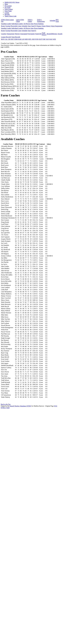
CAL (6, 39)
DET (12, 39)
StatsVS (34, 26)
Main (6, 4)
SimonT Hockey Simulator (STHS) (20, 406)
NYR (37, 39)
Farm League (9, 9)
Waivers (17, 34)
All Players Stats (29, 24)
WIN (54, 39)
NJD (33, 39)
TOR (44, 39)
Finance (39, 26)
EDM (16, 39)
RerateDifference (52, 34)
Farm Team (8, 11)
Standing (4, 24)
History (48, 26)
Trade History (44, 34)
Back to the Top (6, 404)
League (7, 13)
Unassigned (24, 34)
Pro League (8, 6)
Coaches (4, 34)
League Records (6, 37)
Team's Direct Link (10, 16)
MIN (26, 39)
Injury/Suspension (57, 26)
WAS (51, 39)
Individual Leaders (17, 24)
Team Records (16, 37)
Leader (9, 24)
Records (7, 14)
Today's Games (30, 21)
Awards (60, 34)
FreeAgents (31, 34)
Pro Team (8, 8)
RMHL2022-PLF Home (12, 2)
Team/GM (38, 34)
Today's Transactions (41, 21)
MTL (30, 39)
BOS (3, 39)
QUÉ (40, 39)
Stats (29, 26)
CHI (9, 39)
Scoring (8, 26)
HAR (20, 39)
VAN (47, 39)
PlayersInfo (14, 26)
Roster (3, 26)
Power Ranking (39, 24)
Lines (20, 26)
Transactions (10, 34)
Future (44, 26)
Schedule (53, 21)
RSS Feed (57, 21)
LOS (23, 39)
